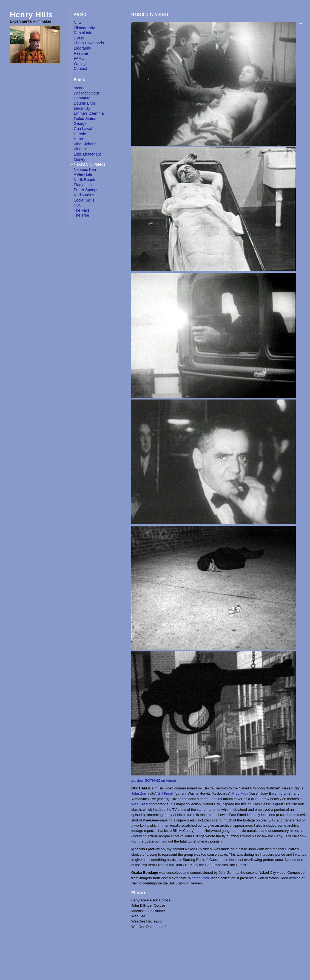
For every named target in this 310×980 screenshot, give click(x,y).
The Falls (82, 210)
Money (79, 159)
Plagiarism (83, 185)
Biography (82, 48)
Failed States (85, 119)
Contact (80, 68)
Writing (80, 64)
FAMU (79, 58)
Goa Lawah (84, 129)
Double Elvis (84, 103)
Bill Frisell (166, 793)
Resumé (81, 53)
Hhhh (78, 139)
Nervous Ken (85, 169)
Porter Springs (86, 190)
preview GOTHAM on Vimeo (154, 781)
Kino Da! (81, 149)
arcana (80, 88)
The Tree (81, 215)
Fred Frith (240, 793)
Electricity (82, 108)
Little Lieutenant (87, 154)
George (80, 123)
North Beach (84, 180)
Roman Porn (199, 878)
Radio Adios (84, 195)
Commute (82, 98)
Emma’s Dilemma (89, 113)
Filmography (84, 28)
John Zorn (139, 793)
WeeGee (138, 804)
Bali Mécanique (87, 93)
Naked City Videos (89, 164)
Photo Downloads (89, 43)
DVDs (79, 38)
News (79, 23)
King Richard (85, 144)
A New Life (83, 174)
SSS (78, 205)
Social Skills (84, 200)
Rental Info (83, 33)
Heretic (80, 134)
